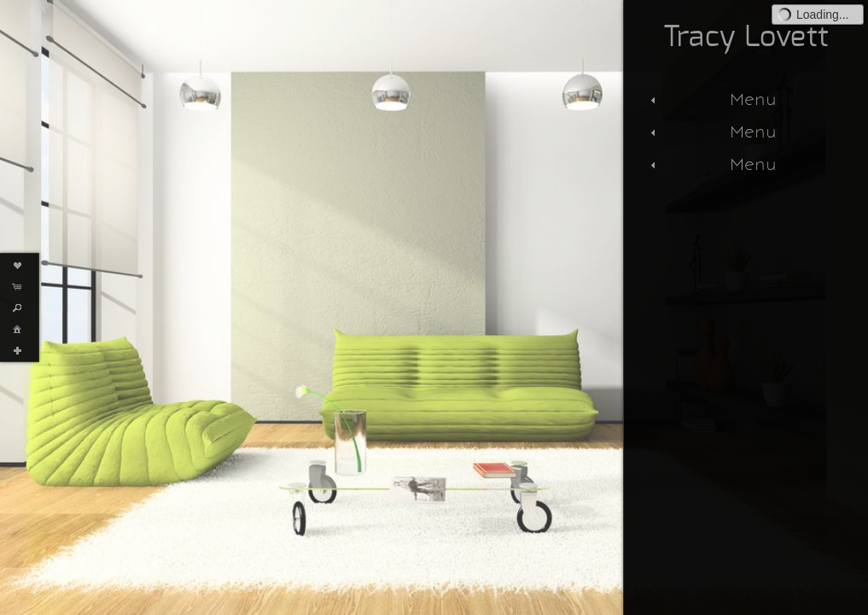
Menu (711, 99)
